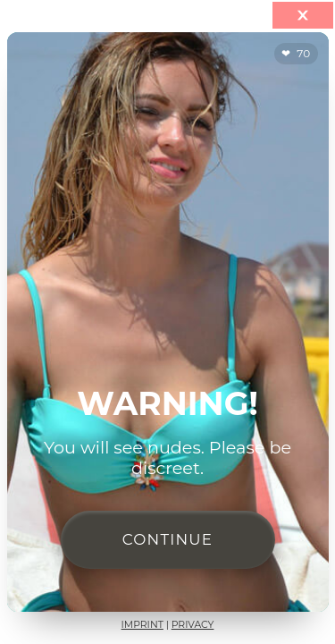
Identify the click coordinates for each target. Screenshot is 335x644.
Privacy (193, 625)
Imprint (142, 625)
